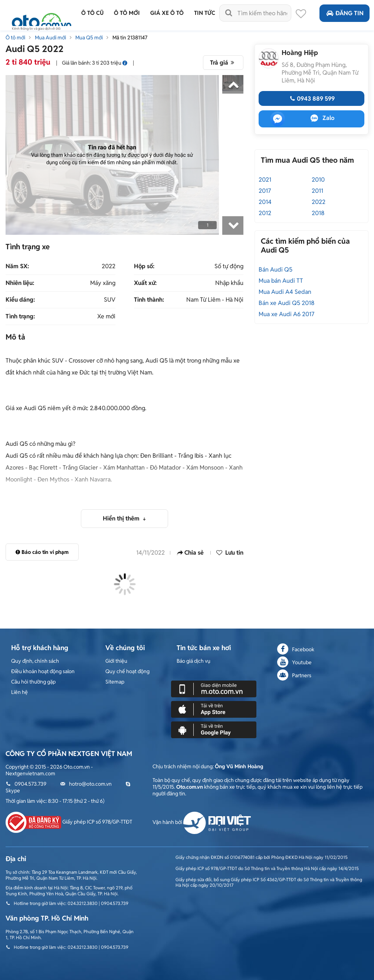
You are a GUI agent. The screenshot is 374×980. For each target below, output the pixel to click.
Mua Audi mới (50, 38)
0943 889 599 (311, 99)
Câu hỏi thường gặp (33, 682)
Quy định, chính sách (35, 661)
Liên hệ (19, 692)
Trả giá (223, 63)
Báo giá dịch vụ (193, 661)
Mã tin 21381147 (130, 38)
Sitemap (115, 682)
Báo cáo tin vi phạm (42, 552)
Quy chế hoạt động (127, 671)
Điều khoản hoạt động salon (43, 671)
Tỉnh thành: (149, 300)
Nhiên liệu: (20, 283)
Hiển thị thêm (122, 518)
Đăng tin (345, 13)
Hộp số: (144, 266)
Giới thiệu (116, 661)
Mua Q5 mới (89, 38)
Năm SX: (17, 266)
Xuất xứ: (145, 283)
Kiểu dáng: (20, 300)
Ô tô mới (15, 38)
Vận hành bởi (202, 822)
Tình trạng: (20, 317)
